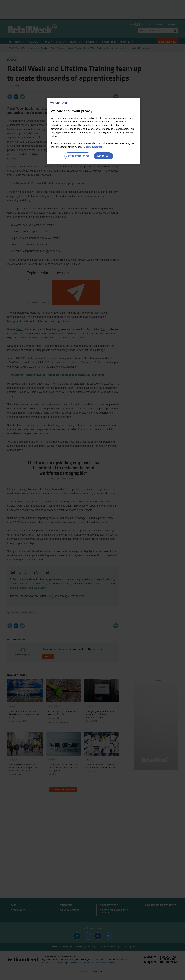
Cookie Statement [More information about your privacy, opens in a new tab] (94, 147)
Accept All (103, 156)
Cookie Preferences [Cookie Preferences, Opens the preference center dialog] (78, 156)
